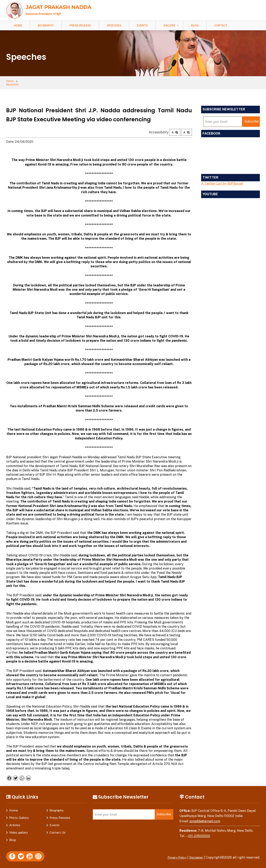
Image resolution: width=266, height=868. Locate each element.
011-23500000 (199, 833)
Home (18, 26)
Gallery (169, 26)
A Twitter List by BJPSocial (222, 181)
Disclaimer (195, 855)
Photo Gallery (19, 815)
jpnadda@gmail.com (205, 819)
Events (142, 26)
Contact (221, 26)
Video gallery (19, 830)
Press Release (80, 26)
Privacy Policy (173, 855)
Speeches (114, 26)
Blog (195, 26)
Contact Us (57, 830)
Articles (15, 822)
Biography (46, 26)
